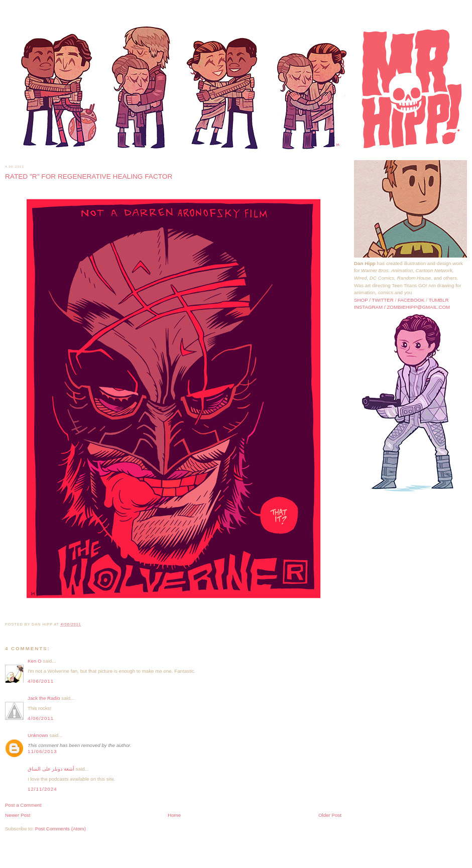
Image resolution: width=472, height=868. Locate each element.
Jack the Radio (44, 698)
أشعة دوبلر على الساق (51, 769)
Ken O (35, 661)
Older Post (330, 815)
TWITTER (382, 300)
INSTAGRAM (368, 307)
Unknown (38, 735)
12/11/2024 (42, 789)
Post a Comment (23, 805)
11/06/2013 (42, 751)
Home (174, 815)
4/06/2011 (41, 681)
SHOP (361, 300)
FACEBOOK (411, 300)
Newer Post (18, 815)
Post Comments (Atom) (61, 829)
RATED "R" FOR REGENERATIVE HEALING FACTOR (89, 176)
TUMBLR (438, 300)
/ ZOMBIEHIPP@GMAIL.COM (417, 307)
